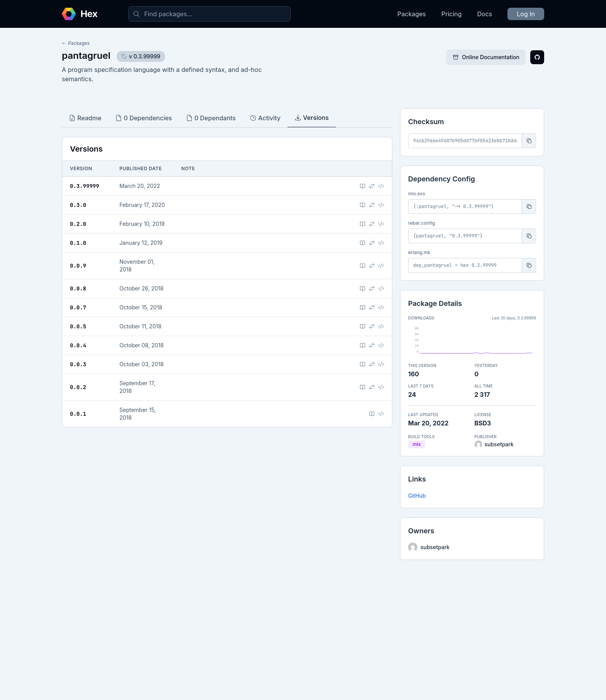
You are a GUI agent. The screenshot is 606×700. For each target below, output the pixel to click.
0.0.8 (78, 289)
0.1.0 (78, 243)
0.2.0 (78, 224)
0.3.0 (78, 205)
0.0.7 (78, 307)
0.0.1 (78, 414)
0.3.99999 (85, 186)
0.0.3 (78, 364)
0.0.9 (78, 266)
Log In (526, 14)
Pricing (452, 14)
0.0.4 (78, 345)
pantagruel (86, 55)
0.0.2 (78, 387)
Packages (412, 14)
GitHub (417, 496)
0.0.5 (78, 326)
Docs (485, 14)
